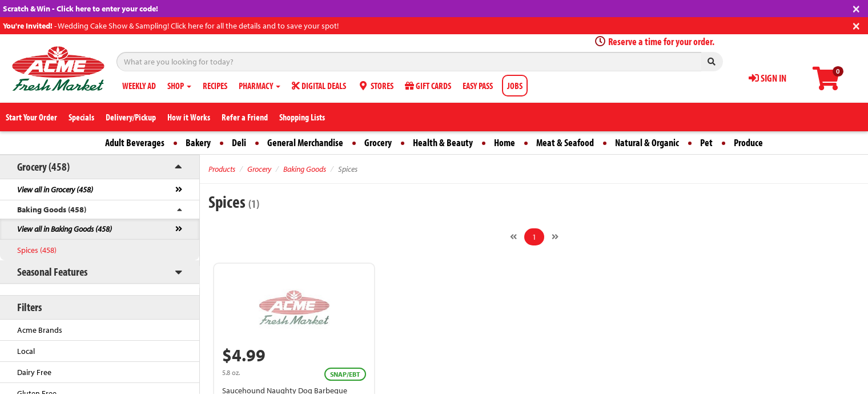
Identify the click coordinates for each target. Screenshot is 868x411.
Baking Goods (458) (52, 209)
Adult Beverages (135, 142)
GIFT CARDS (428, 86)
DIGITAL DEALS (319, 86)
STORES (375, 86)
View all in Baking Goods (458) (65, 229)
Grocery (378, 142)
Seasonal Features (52, 271)
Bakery (198, 142)
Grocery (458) (43, 166)
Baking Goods (305, 169)
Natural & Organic (647, 142)
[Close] (856, 8)
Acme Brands (40, 330)
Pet (706, 142)
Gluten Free (37, 393)
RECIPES (215, 86)
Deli (239, 142)
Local (26, 351)
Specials (81, 117)
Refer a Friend (245, 117)
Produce (748, 142)
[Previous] (513, 237)
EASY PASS (478, 86)
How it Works (189, 117)
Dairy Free (34, 372)
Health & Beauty (443, 142)
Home (505, 142)
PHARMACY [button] (260, 86)
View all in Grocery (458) (55, 190)
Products (222, 169)
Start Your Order (31, 117)
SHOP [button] (179, 86)
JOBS (515, 86)
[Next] (555, 237)
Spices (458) (37, 250)
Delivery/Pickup (131, 117)
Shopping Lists (302, 117)
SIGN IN (767, 78)
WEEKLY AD (139, 86)
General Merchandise (305, 142)
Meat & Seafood (565, 142)
